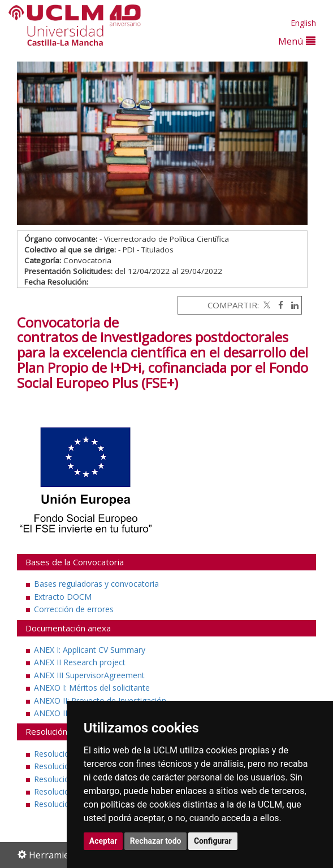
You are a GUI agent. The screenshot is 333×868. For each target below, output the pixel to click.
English (303, 23)
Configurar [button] (213, 841)
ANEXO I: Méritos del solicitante (92, 688)
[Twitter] (266, 305)
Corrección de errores (74, 609)
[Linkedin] (292, 305)
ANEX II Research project (80, 662)
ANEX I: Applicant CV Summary (90, 650)
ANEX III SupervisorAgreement (89, 675)
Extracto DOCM (63, 597)
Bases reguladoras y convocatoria (96, 584)
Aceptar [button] (103, 841)
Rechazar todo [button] (156, 841)
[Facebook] (278, 305)
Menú (297, 41)
